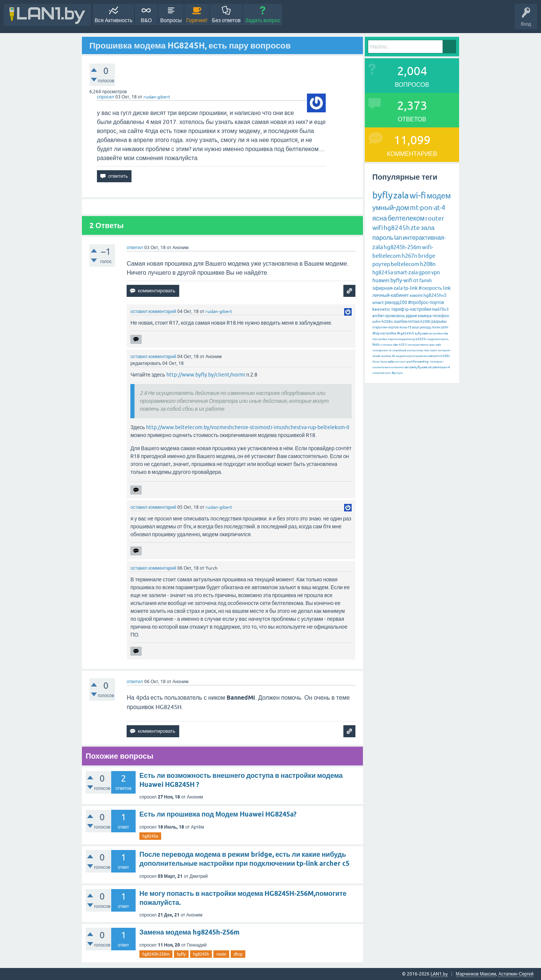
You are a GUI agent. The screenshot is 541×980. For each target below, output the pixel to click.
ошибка (386, 356)
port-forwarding (418, 362)
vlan (395, 345)
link (447, 288)
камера (425, 316)
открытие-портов (385, 327)
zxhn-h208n (383, 321)
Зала (384, 362)
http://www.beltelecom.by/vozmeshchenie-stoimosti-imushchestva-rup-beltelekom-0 (248, 427)
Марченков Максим (476, 974)
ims (427, 350)
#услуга (397, 373)
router (435, 218)
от (416, 280)
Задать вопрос (263, 20)
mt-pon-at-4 (428, 208)
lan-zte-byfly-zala (416, 367)
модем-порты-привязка (412, 356)
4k (394, 356)
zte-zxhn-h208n (439, 356)
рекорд (425, 327)
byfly (181, 954)
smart (378, 302)
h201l (403, 345)
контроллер (415, 350)
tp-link (411, 288)
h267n (410, 256)
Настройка (380, 339)
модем (439, 195)
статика (387, 345)
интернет (444, 350)
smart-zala (406, 272)
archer (378, 316)
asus (416, 327)
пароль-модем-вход (401, 339)
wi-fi (418, 196)
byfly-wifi (401, 280)
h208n (428, 264)
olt (430, 367)
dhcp (238, 954)
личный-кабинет (391, 295)
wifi (378, 228)
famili (425, 281)
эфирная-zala (388, 288)
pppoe (411, 316)
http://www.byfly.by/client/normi (206, 375)
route (221, 954)
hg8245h (201, 954)
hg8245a (150, 836)
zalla (391, 362)
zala (401, 195)
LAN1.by (439, 974)
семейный (399, 350)
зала (428, 228)
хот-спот (400, 362)
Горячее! (197, 20)
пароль (383, 237)
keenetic (381, 309)
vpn (436, 272)
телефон (441, 316)
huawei (381, 280)
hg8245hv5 (435, 295)
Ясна (376, 362)
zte (415, 228)
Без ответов (226, 20)
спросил (106, 97)
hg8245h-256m (156, 954)
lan (398, 237)
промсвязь (395, 316)
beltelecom (405, 264)
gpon (425, 272)
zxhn (445, 327)
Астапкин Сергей (516, 974)
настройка (388, 333)
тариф (398, 309)
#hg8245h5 (406, 333)
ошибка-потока (407, 321)
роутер (381, 264)
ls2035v (421, 339)
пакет (434, 350)
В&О (146, 20)
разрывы (439, 321)
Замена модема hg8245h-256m (190, 932)
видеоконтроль (438, 339)
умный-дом (391, 207)
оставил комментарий (153, 312)
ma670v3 (440, 309)
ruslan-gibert (157, 97)
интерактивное (418, 345)
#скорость (430, 288)
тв (390, 350)
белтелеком (406, 218)
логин (436, 327)
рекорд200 (396, 302)
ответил (135, 248)
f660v (376, 345)
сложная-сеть (382, 373)
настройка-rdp (438, 333)
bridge (427, 256)
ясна (380, 218)
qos (432, 345)
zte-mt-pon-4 (441, 367)
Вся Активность (113, 20)
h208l (425, 321)
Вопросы (171, 20)
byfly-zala (421, 333)
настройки (420, 309)
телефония (380, 350)
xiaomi (416, 295)
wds (438, 345)
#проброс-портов (426, 302)
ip (407, 309)
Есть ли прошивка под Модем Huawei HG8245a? (218, 814)
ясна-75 (405, 327)
